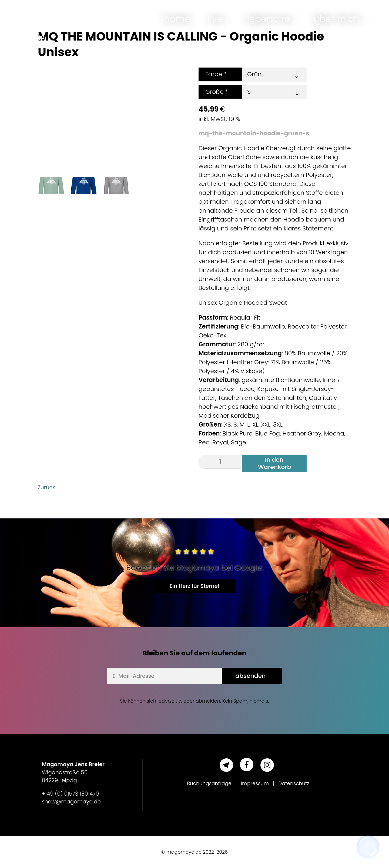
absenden (250, 676)
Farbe (212, 74)
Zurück (47, 487)
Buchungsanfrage (207, 783)
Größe (213, 92)
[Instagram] (267, 765)
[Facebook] (247, 765)
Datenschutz (296, 783)
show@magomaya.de (71, 802)
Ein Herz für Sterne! (194, 586)
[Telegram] (226, 765)
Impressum (255, 783)
